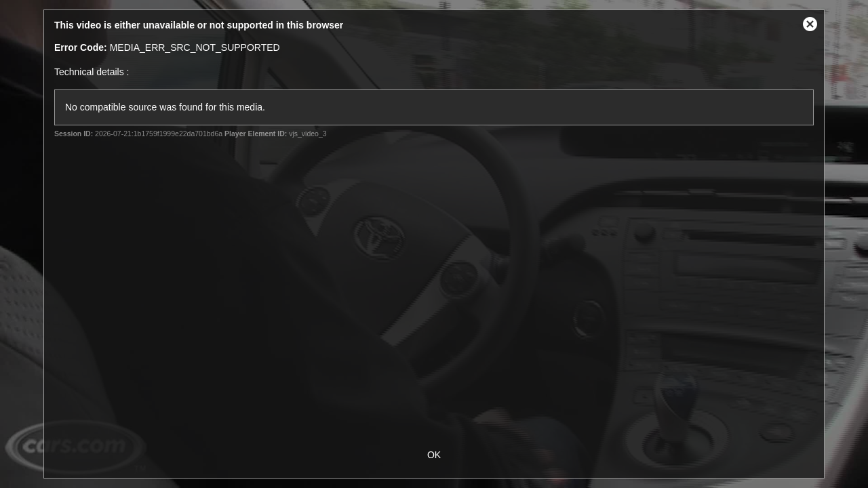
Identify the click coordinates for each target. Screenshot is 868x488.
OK (434, 455)
